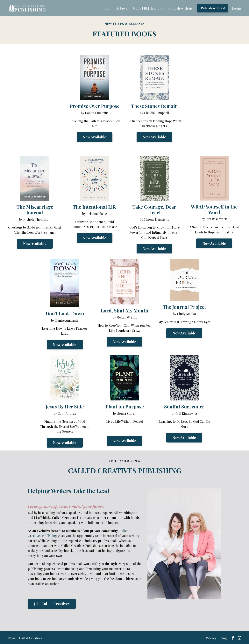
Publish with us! (180, 8)
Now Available (95, 137)
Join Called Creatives (52, 604)
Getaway (121, 8)
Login (237, 8)
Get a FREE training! (148, 8)
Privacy (212, 637)
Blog (107, 8)
